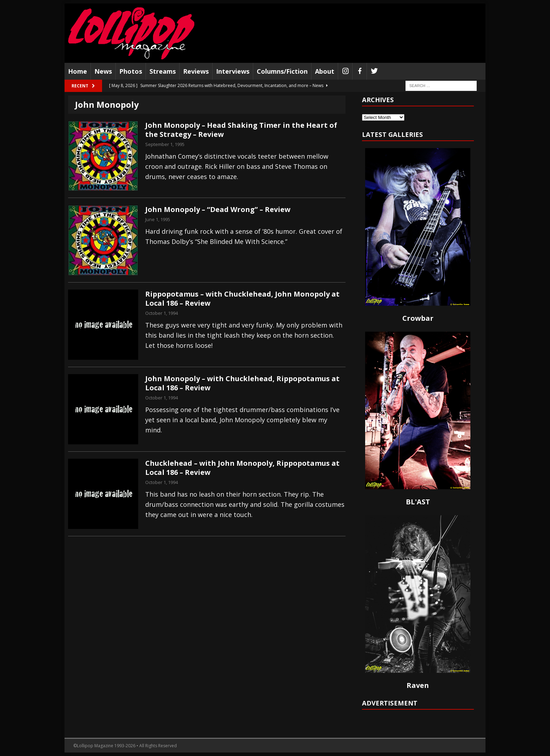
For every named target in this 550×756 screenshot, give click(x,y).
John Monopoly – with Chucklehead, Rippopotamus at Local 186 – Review (242, 383)
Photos (131, 71)
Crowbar (418, 318)
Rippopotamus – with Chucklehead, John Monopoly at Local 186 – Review (242, 299)
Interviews (233, 71)
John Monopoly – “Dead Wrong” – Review (218, 209)
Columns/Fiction (282, 71)
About (325, 71)
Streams (163, 71)
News (103, 71)
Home (78, 71)
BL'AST (418, 502)
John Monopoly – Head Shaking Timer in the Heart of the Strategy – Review (241, 130)
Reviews (196, 71)
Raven (418, 685)
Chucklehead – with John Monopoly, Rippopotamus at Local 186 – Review (242, 468)
